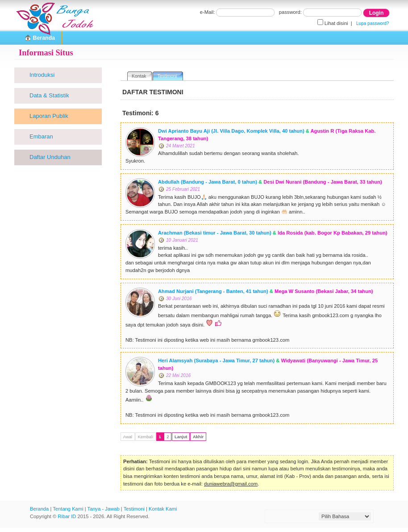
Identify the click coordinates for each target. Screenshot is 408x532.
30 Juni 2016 (179, 299)
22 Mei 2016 (178, 375)
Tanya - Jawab (104, 509)
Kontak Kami (163, 509)
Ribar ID (67, 516)
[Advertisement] (59, 310)
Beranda (39, 509)
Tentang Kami (68, 509)
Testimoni (134, 509)
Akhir (198, 437)
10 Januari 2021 (182, 240)
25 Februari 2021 (183, 189)
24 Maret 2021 (181, 146)
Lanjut (181, 437)
